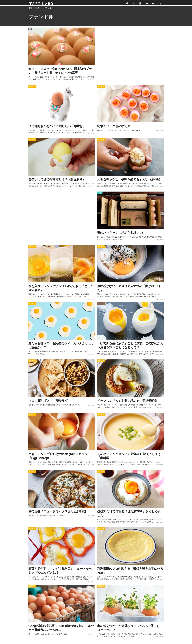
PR (30, 31)
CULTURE (101, 305)
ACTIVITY (32, 88)
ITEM (100, 194)
